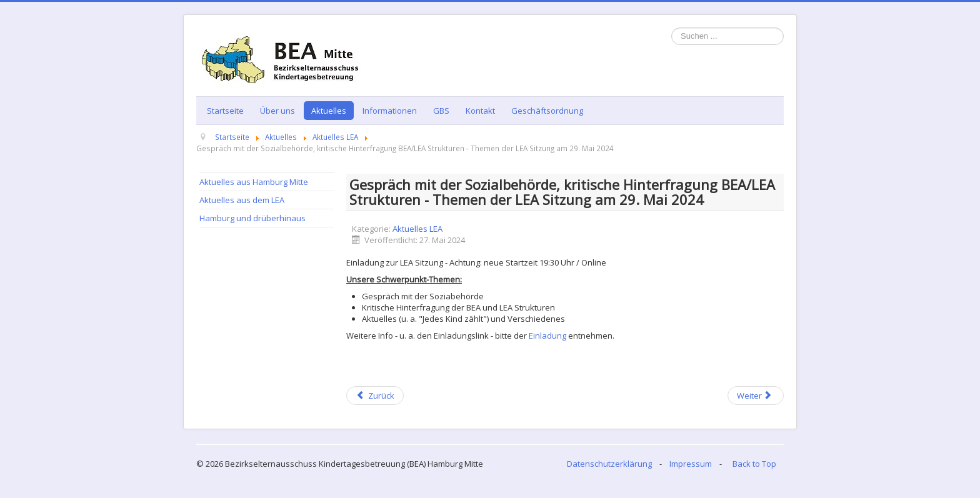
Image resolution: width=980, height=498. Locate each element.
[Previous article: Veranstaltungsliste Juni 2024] (375, 396)
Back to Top (754, 464)
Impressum (691, 464)
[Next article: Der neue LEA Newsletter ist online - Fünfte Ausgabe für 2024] (756, 396)
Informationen (390, 111)
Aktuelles (329, 111)
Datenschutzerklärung (609, 464)
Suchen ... (672, 28)
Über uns (277, 111)
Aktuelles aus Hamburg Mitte (254, 182)
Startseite (225, 111)
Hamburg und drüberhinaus (252, 218)
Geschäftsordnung (547, 111)
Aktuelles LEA (417, 229)
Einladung (547, 336)
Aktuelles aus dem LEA (242, 200)
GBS (441, 111)
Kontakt (480, 111)
